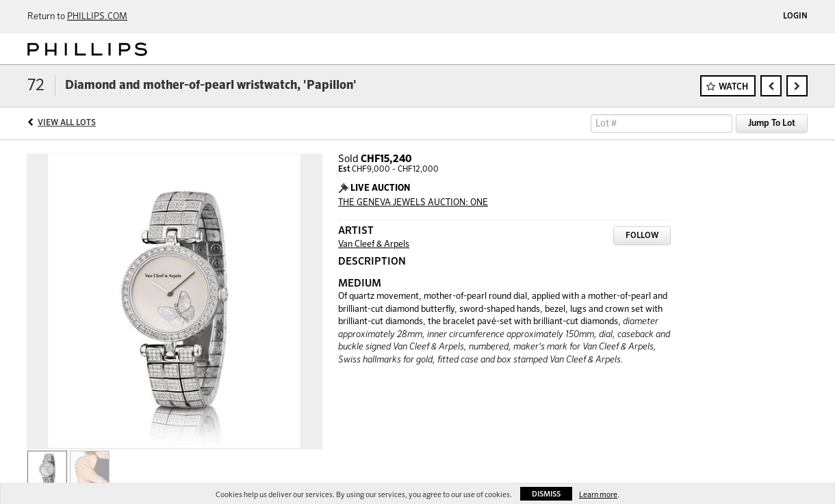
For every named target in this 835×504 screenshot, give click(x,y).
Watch (733, 87)
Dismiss (546, 494)
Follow (642, 236)
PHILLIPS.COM (97, 17)
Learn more (598, 495)
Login (795, 16)
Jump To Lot (772, 123)
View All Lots (67, 123)
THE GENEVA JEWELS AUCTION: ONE (413, 203)
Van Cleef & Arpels (374, 244)
